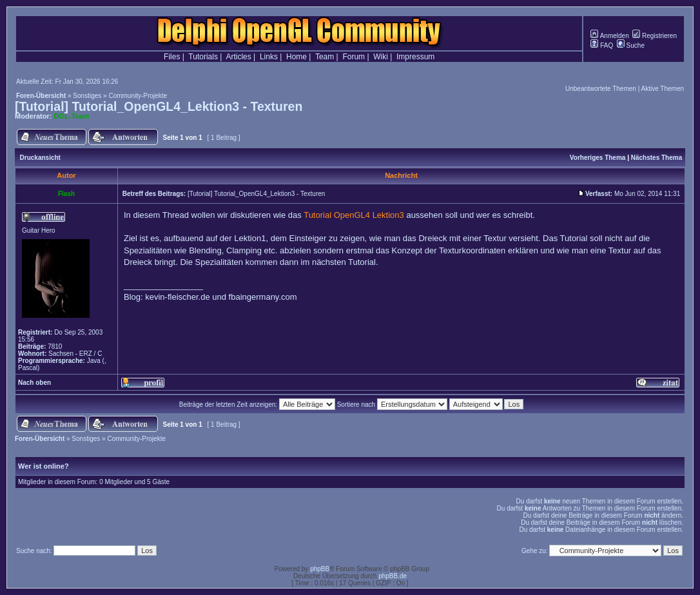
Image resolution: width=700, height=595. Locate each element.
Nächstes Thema (656, 158)
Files (172, 57)
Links (269, 57)
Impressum (415, 57)
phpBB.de (393, 576)
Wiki (381, 57)
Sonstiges (87, 96)
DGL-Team (72, 116)
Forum (354, 57)
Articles (238, 57)
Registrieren (655, 36)
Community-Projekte (138, 96)
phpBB (320, 569)
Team (325, 57)
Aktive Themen (662, 89)
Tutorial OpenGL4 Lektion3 (354, 215)
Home (297, 57)
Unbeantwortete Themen (601, 89)
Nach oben (34, 383)
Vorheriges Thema (598, 158)
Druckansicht (40, 158)
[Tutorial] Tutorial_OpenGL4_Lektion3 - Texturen (159, 106)
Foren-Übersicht (41, 96)
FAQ (602, 45)
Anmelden (609, 36)
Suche (631, 45)
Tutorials (203, 57)
